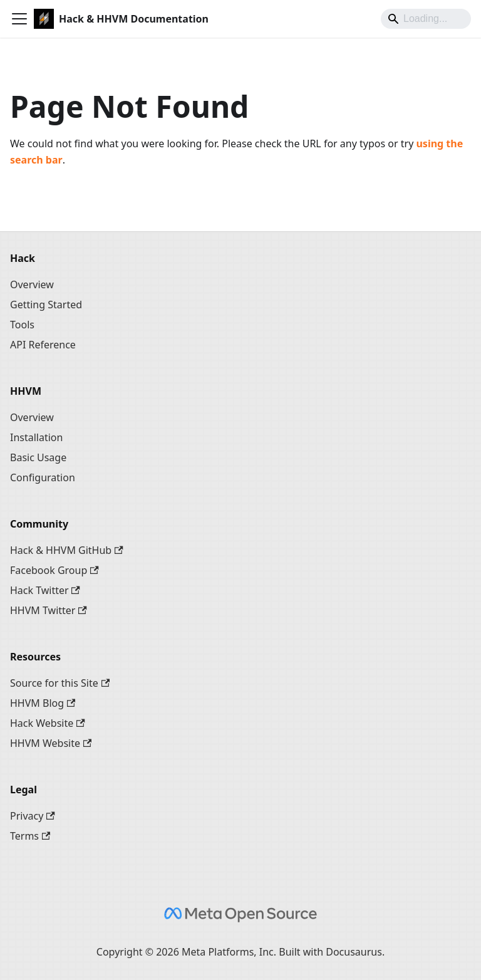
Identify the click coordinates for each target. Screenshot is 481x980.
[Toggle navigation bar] (19, 19)
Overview (32, 284)
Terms (30, 836)
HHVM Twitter (49, 610)
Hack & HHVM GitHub (67, 550)
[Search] (426, 19)
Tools (22, 325)
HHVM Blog (43, 703)
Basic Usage (38, 457)
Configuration (43, 477)
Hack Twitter (45, 590)
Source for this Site (60, 683)
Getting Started (46, 305)
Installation (36, 437)
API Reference (43, 345)
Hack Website (48, 723)
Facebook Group (54, 570)
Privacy (33, 816)
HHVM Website (51, 743)
